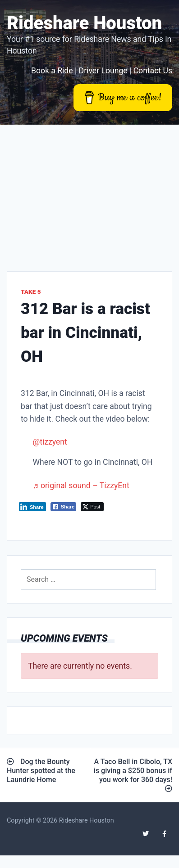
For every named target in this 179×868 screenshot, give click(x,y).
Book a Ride (52, 71)
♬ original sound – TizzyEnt (81, 486)
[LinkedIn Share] (32, 507)
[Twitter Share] (92, 507)
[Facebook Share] (64, 507)
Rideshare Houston (84, 23)
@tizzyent (50, 442)
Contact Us (153, 71)
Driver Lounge (103, 71)
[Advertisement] (85, 191)
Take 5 (31, 292)
